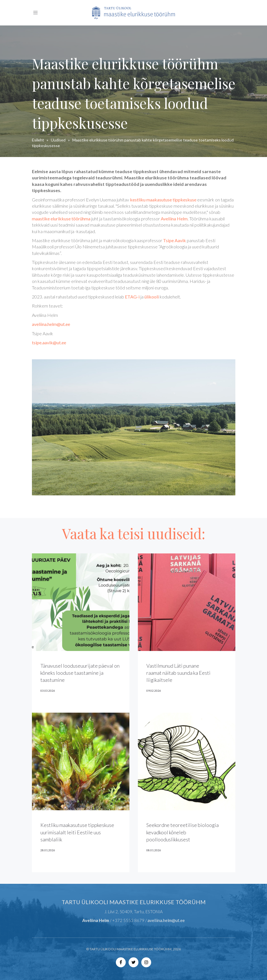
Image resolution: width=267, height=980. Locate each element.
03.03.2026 (48, 691)
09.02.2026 (154, 691)
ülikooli (152, 297)
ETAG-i (132, 297)
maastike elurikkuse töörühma (61, 219)
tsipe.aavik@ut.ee (49, 342)
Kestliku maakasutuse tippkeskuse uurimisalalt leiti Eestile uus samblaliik (77, 832)
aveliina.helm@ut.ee (51, 324)
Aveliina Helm (174, 219)
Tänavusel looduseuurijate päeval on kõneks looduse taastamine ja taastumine (80, 673)
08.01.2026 (154, 850)
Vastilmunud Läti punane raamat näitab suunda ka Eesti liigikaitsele (178, 673)
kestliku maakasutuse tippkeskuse (163, 200)
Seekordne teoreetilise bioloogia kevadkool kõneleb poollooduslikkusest (183, 832)
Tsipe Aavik (174, 240)
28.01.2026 (48, 850)
